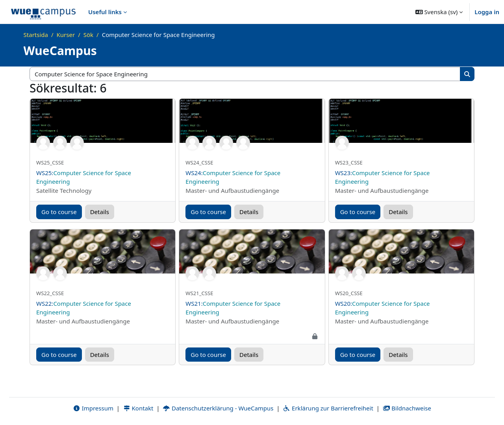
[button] (439, 12)
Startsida (36, 35)
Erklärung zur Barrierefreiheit (328, 408)
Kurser (66, 35)
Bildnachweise (407, 408)
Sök (88, 35)
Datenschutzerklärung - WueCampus (218, 408)
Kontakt (138, 408)
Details (100, 212)
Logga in (487, 12)
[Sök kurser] (245, 74)
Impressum (93, 408)
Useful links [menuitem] (105, 12)
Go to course (59, 212)
